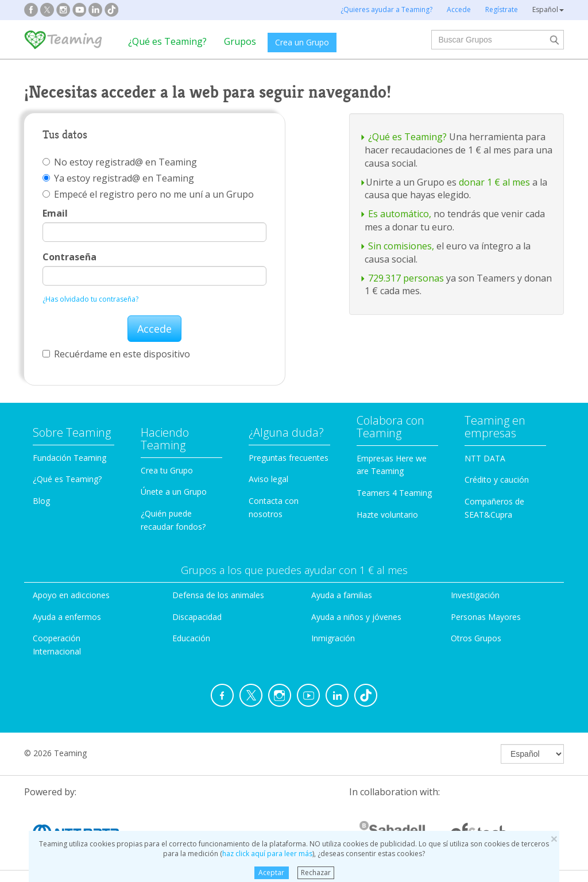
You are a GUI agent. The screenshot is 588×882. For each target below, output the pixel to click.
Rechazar (316, 873)
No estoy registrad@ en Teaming (120, 162)
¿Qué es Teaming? (167, 41)
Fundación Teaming (69, 458)
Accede (154, 329)
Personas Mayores (486, 617)
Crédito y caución (497, 479)
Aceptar (271, 873)
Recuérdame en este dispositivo (116, 354)
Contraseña (69, 257)
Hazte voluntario (387, 515)
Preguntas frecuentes (289, 458)
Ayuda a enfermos (67, 617)
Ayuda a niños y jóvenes (356, 617)
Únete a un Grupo (174, 492)
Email (55, 213)
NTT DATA (485, 458)
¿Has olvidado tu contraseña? (90, 299)
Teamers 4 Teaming (394, 493)
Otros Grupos (476, 638)
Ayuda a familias (342, 595)
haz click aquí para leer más (267, 854)
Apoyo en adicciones (71, 595)
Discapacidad (197, 617)
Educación (191, 638)
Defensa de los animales (218, 595)
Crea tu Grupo (167, 470)
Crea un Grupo (302, 42)
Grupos (240, 41)
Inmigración (333, 638)
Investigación (475, 595)
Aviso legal (268, 479)
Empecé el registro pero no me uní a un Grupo (148, 194)
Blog (41, 501)
